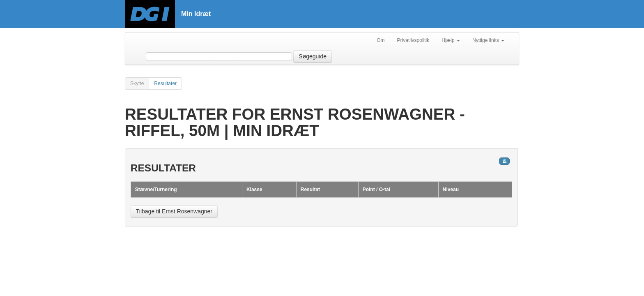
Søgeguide (313, 56)
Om (381, 40)
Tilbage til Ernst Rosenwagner (174, 211)
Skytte (137, 83)
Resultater (165, 83)
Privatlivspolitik (413, 40)
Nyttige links (488, 40)
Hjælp (451, 40)
